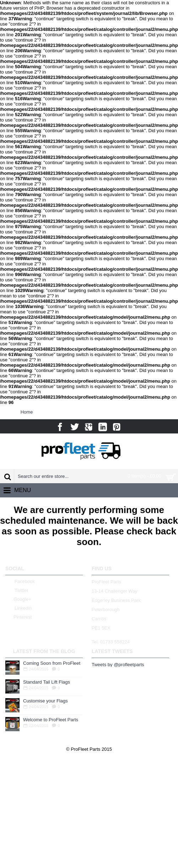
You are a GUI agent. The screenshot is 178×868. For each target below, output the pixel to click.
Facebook (20, 582)
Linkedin (18, 608)
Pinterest (18, 617)
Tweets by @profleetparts (118, 665)
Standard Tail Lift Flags (47, 682)
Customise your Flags (45, 701)
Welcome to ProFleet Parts (51, 720)
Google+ (18, 600)
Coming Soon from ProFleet (52, 663)
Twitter (17, 591)
